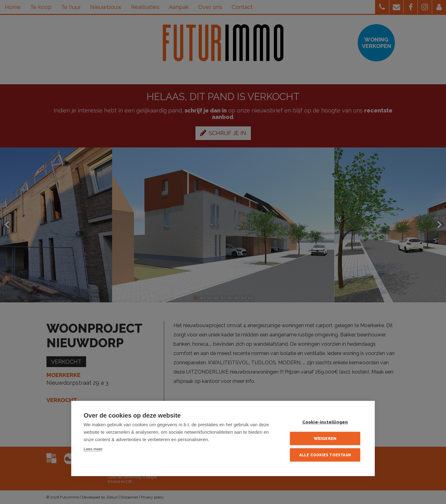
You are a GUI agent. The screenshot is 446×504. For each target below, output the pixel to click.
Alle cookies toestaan (325, 455)
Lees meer (93, 449)
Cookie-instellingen (325, 422)
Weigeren (325, 438)
